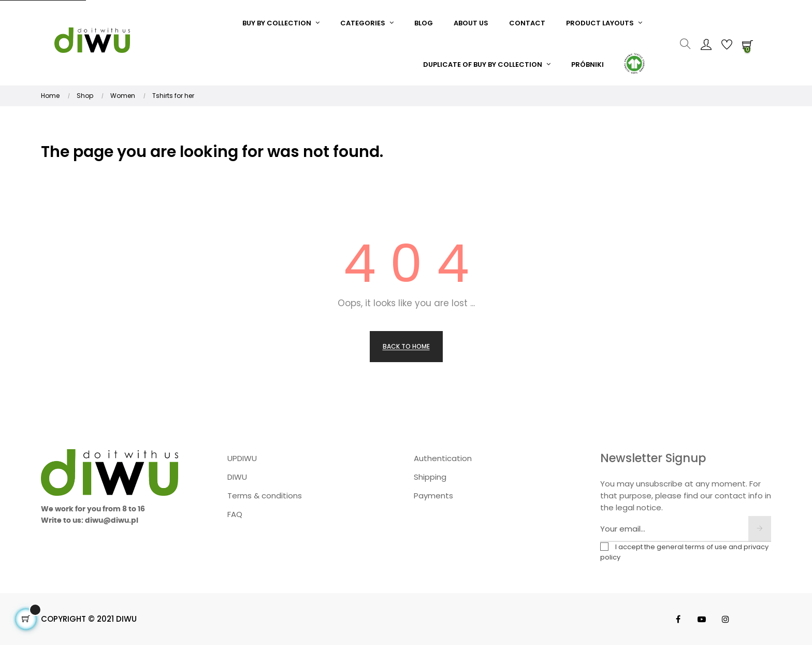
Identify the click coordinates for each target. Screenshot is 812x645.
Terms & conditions (265, 496)
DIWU (237, 477)
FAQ (235, 514)
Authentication (443, 458)
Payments (433, 496)
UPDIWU (242, 458)
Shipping (430, 477)
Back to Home (406, 346)
